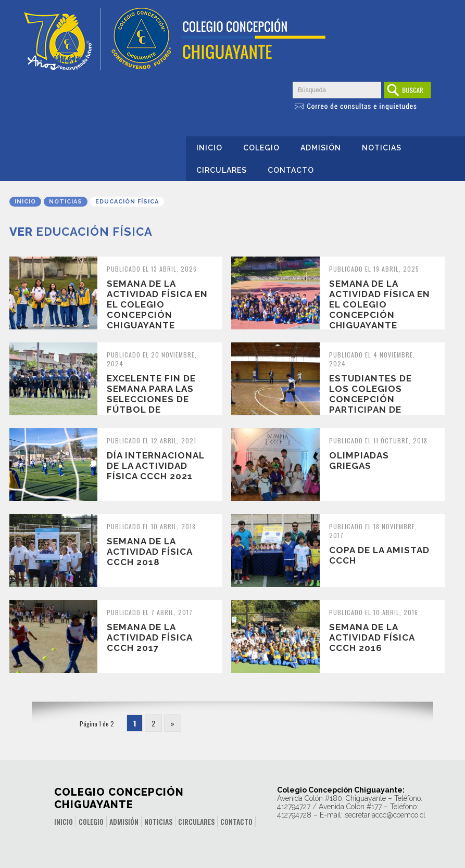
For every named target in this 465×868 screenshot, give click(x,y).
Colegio (261, 148)
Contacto (291, 170)
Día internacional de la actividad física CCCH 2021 (155, 466)
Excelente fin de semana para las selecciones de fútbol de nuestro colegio (154, 399)
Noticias (382, 148)
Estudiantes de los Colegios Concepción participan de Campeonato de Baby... (371, 404)
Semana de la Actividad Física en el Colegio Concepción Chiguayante (157, 304)
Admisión (321, 148)
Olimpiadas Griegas (359, 461)
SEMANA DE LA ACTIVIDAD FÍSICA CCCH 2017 (149, 637)
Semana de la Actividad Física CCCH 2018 (149, 552)
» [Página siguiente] (173, 723)
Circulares (222, 170)
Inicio (209, 148)
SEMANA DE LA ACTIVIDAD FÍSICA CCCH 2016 (372, 637)
